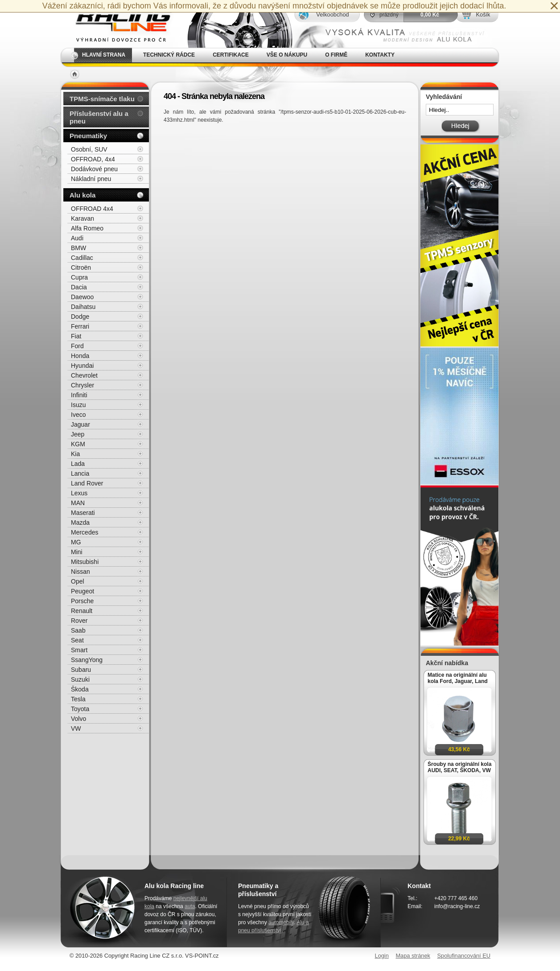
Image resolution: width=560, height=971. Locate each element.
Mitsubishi (85, 562)
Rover (79, 621)
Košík (483, 14)
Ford (77, 346)
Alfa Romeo (87, 228)
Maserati (83, 513)
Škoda (80, 689)
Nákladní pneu (91, 179)
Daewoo (82, 297)
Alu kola (82, 195)
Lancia (80, 473)
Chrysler (82, 385)
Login (382, 956)
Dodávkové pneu (94, 169)
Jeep (78, 434)
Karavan (82, 218)
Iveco (78, 415)
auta (190, 906)
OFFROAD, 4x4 (93, 159)
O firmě (336, 55)
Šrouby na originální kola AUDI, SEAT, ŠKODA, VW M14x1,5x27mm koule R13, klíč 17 (459, 767)
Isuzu (78, 405)
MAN (78, 503)
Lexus (79, 493)
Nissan (80, 572)
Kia (75, 454)
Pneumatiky (88, 136)
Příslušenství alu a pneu (99, 117)
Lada (78, 464)
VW (76, 728)
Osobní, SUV (89, 149)
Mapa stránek (413, 956)
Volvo (78, 719)
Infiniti (79, 395)
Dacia (79, 287)
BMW (78, 248)
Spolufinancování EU (464, 956)
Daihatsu (83, 307)
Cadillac (82, 258)
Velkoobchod (332, 14)
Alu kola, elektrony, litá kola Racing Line (118, 24)
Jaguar (80, 424)
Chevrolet (84, 375)
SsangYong (87, 660)
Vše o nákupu (287, 55)
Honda (80, 356)
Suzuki (80, 679)
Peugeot (82, 591)
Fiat (76, 336)
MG (76, 542)
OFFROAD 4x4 (92, 209)
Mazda (80, 523)
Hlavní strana (104, 55)
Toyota (80, 709)
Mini (77, 552)
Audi (77, 238)
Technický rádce (169, 55)
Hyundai (82, 366)
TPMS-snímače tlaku (102, 99)
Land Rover (87, 483)
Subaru (81, 670)
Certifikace (231, 55)
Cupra (79, 277)
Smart (79, 650)
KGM (78, 444)
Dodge (80, 317)
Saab (78, 630)
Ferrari (80, 326)
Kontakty (380, 55)
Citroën (81, 267)
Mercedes (84, 532)
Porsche (82, 601)
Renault (82, 611)
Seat (77, 640)
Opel (78, 581)
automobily (281, 922)
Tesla (78, 699)
